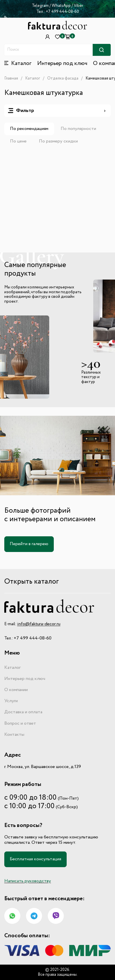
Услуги (11, 701)
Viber (79, 6)
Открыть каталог (32, 582)
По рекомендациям (29, 129)
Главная (11, 78)
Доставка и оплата (23, 712)
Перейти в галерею (29, 544)
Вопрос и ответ (20, 724)
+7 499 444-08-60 (62, 12)
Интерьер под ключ (62, 64)
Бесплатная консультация (35, 859)
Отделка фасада (63, 78)
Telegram (40, 6)
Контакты (14, 735)
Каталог (33, 78)
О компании (16, 690)
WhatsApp (62, 6)
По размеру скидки (58, 141)
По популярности (78, 129)
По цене (18, 141)
